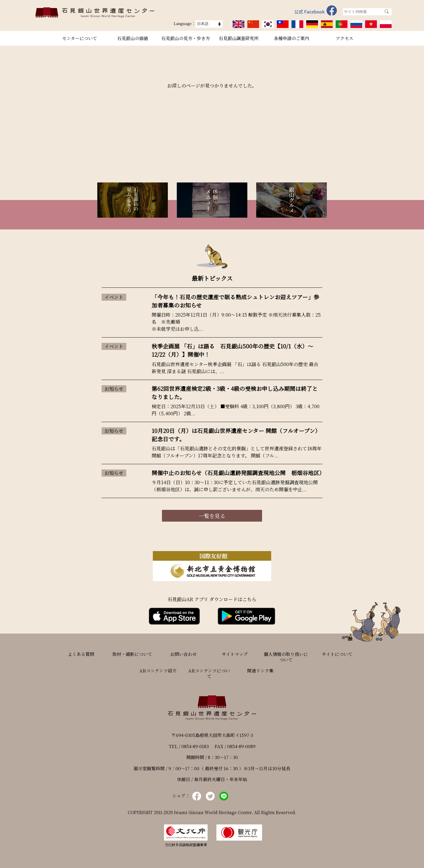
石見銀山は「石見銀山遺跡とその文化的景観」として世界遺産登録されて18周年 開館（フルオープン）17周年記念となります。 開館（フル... (237, 452)
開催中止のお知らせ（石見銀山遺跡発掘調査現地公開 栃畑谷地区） (238, 473)
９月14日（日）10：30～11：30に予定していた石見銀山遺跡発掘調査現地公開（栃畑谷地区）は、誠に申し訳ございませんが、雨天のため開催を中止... (235, 486)
